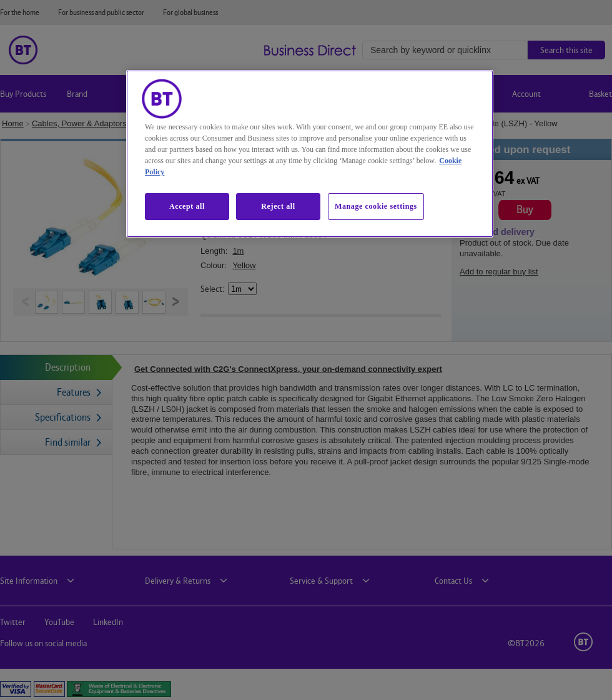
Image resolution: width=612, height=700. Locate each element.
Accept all (187, 206)
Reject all (278, 206)
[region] (310, 154)
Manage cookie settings (376, 206)
